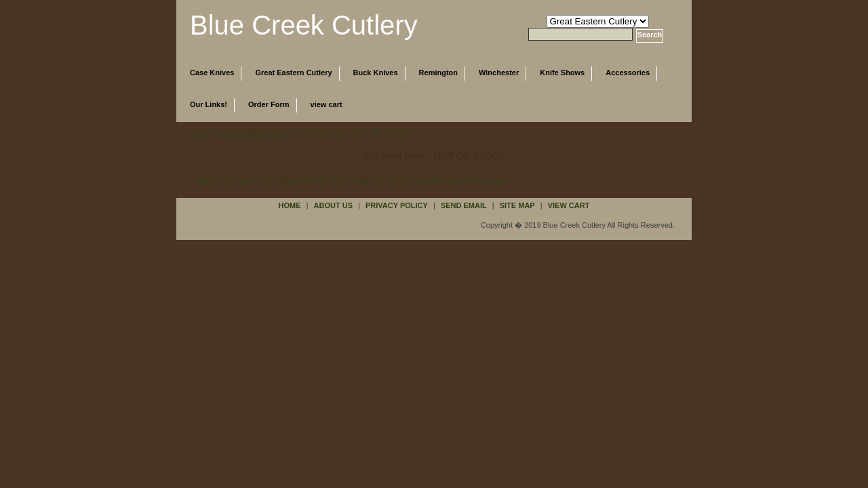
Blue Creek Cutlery (304, 25)
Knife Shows (562, 73)
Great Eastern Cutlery (293, 73)
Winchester (499, 73)
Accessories (628, 73)
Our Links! (209, 104)
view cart (327, 104)
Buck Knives (376, 73)
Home (200, 133)
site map (517, 205)
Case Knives (212, 73)
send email (464, 205)
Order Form (269, 104)
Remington (438, 73)
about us (333, 205)
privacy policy (397, 205)
